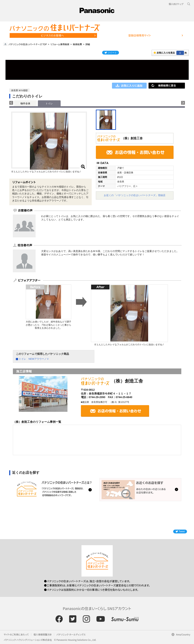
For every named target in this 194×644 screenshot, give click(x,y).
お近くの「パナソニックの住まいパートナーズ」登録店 (135, 195)
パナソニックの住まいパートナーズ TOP (28, 44)
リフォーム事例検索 (60, 44)
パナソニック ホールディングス (71, 634)
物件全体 (25, 103)
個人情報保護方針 (43, 634)
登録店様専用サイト (140, 35)
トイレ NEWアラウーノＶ (34, 359)
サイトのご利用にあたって (16, 634)
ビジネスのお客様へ (52, 35)
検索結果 (77, 44)
